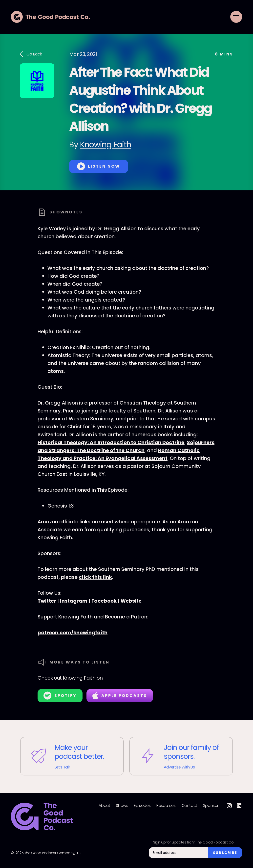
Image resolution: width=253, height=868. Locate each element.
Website (131, 601)
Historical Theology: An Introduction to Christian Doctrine (111, 442)
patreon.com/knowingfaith (73, 633)
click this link (95, 577)
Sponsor (211, 806)
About (104, 806)
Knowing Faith (106, 144)
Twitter (47, 601)
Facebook (104, 601)
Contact (189, 806)
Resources (166, 806)
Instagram (74, 601)
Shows (122, 806)
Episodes (142, 806)
